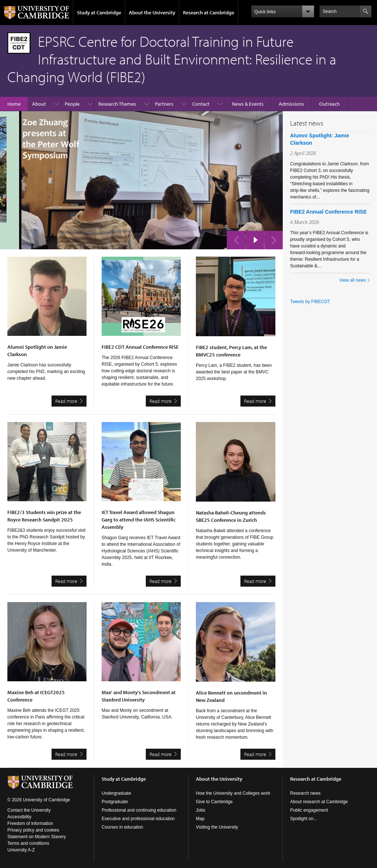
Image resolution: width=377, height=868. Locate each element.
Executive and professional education (138, 819)
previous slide (234, 238)
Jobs (200, 810)
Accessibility (19, 817)
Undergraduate (116, 793)
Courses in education (122, 827)
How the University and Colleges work (233, 793)
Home (14, 104)
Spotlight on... (304, 819)
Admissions (291, 104)
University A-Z (21, 850)
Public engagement (309, 810)
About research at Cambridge (319, 802)
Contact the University (29, 810)
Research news (305, 793)
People (72, 104)
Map (200, 819)
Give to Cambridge (214, 802)
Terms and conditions (28, 843)
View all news (353, 280)
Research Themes (117, 104)
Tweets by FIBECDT (310, 302)
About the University (152, 13)
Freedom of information (30, 823)
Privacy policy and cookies (33, 830)
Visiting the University (217, 827)
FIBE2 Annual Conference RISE (328, 212)
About (39, 104)
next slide (271, 238)
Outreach (330, 104)
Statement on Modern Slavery (37, 837)
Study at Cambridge (99, 13)
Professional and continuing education (139, 810)
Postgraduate (115, 802)
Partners (164, 104)
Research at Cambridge (209, 13)
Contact (201, 104)
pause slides (253, 238)
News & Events (248, 104)
